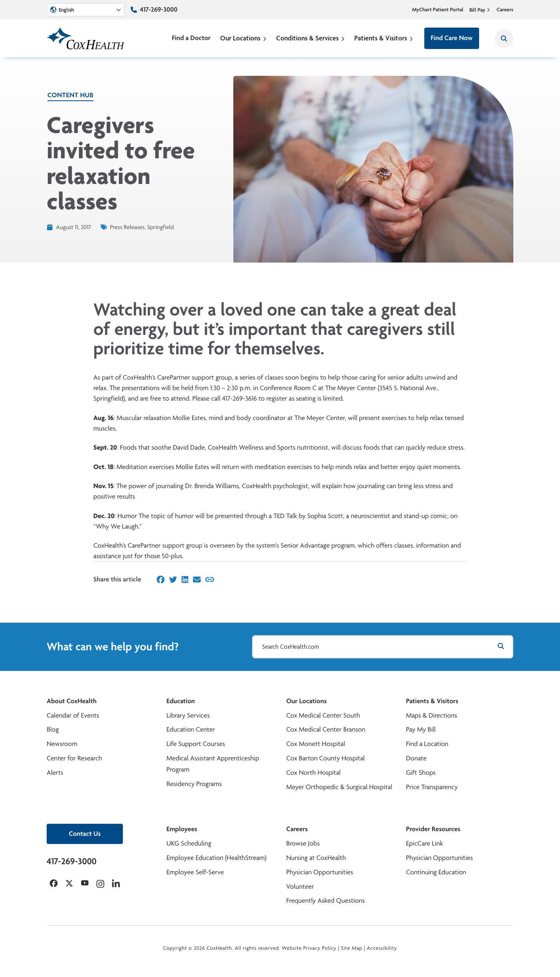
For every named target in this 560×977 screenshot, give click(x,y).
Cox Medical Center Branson (326, 729)
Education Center (191, 729)
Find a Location (427, 744)
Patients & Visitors (384, 38)
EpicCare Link (424, 843)
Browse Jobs (303, 843)
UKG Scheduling (189, 843)
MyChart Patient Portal (438, 10)
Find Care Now (452, 38)
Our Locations (243, 38)
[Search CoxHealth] (504, 39)
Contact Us (85, 834)
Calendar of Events (73, 715)
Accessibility (382, 948)
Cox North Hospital (313, 773)
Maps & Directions (431, 715)
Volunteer (300, 887)
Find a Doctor (191, 38)
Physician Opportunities (320, 872)
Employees (182, 829)
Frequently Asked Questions (325, 901)
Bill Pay (480, 10)
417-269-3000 (159, 10)
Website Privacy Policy (309, 948)
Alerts (55, 773)
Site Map (352, 948)
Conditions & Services (311, 38)
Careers (505, 10)
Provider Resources (433, 829)
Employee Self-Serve (195, 872)
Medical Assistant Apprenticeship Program (213, 764)
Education (181, 701)
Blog (53, 729)
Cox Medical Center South (323, 715)
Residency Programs (194, 784)
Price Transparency (432, 787)
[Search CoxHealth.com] (383, 647)
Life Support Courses (196, 744)
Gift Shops (421, 773)
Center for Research (74, 758)
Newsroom (62, 744)
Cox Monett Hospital (316, 744)
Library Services (188, 715)
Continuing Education (436, 872)
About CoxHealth (72, 701)
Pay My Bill (421, 729)
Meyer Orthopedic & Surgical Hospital (339, 787)
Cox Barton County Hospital (325, 758)
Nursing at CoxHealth (316, 858)
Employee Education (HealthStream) (216, 858)
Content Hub (70, 95)
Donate (416, 758)
